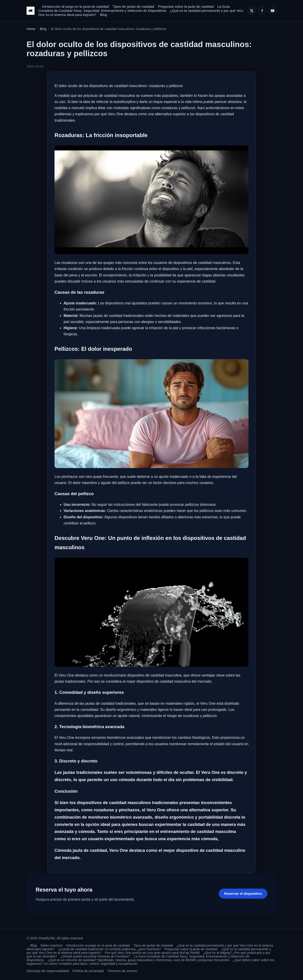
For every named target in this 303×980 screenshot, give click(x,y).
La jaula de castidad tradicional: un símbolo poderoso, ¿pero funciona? (109, 949)
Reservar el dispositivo (243, 894)
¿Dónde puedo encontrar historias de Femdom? (95, 956)
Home (31, 29)
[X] (252, 11)
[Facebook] (262, 11)
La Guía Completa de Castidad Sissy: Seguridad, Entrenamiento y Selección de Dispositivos (134, 9)
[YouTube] (273, 11)
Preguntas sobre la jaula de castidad (186, 6)
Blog (103, 15)
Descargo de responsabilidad (48, 971)
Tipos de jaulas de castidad (134, 6)
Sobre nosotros (52, 945)
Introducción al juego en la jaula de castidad (75, 6)
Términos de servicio (122, 971)
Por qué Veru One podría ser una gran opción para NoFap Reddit (152, 953)
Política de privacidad (88, 971)
